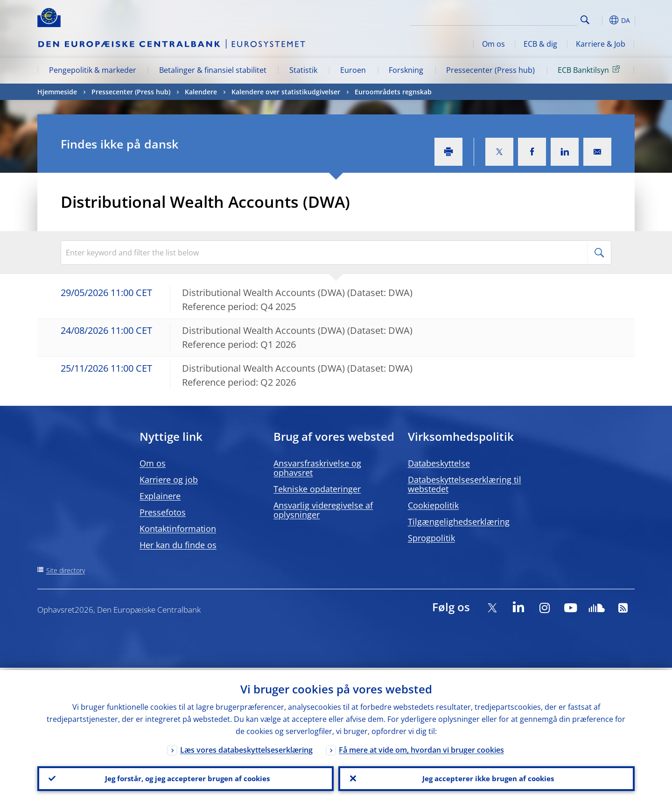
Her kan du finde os (178, 545)
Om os (493, 44)
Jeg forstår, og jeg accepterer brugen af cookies (186, 777)
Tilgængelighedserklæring (459, 522)
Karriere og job (169, 480)
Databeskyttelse (439, 463)
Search (585, 20)
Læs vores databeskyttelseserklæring (246, 748)
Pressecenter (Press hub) (490, 70)
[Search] (531, 19)
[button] (602, 20)
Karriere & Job (601, 44)
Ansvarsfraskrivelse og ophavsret (317, 468)
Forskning (406, 70)
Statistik (303, 70)
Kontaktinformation (178, 529)
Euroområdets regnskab (393, 92)
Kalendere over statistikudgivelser (286, 92)
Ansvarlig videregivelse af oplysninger (323, 510)
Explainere (160, 496)
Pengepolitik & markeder (93, 70)
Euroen (353, 70)
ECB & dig (540, 44)
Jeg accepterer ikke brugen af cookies (487, 777)
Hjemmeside (57, 92)
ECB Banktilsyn (590, 70)
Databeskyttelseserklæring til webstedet (465, 484)
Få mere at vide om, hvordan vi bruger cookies (421, 748)
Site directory (66, 570)
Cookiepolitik (433, 505)
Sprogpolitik (431, 538)
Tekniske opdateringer (317, 489)
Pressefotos (163, 512)
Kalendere (201, 92)
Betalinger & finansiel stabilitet (213, 70)
